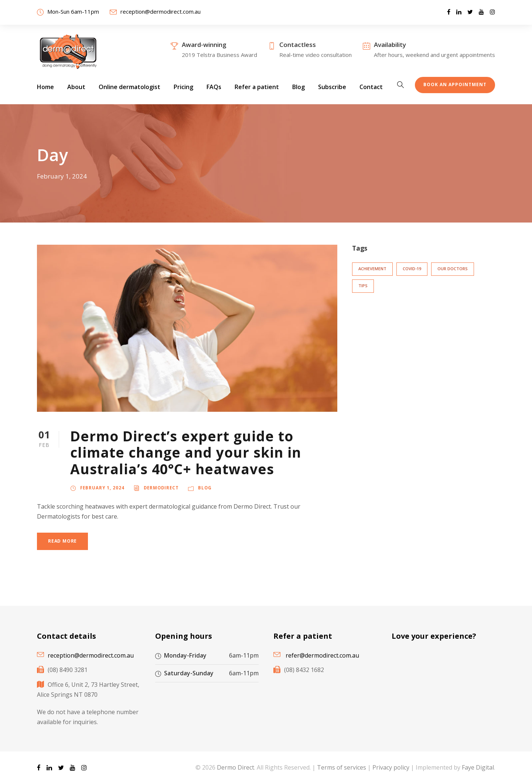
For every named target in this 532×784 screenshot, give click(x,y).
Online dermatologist (129, 87)
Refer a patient (257, 87)
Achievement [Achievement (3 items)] (372, 269)
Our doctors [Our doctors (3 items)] (453, 269)
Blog (299, 87)
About (76, 87)
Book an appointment (455, 84)
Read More (62, 541)
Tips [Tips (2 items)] (363, 286)
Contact (371, 87)
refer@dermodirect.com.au (322, 655)
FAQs (214, 87)
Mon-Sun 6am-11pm (73, 11)
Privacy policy (391, 767)
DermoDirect (161, 488)
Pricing (183, 87)
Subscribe (332, 87)
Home (45, 87)
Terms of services (342, 767)
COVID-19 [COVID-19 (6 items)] (412, 269)
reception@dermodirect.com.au (161, 11)
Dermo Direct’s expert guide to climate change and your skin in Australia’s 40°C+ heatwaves (186, 452)
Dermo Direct (236, 767)
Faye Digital (478, 767)
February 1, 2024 (102, 488)
